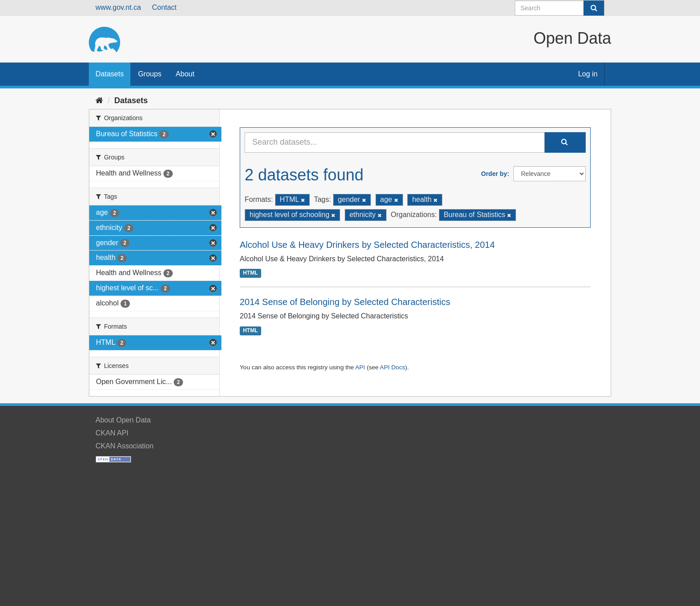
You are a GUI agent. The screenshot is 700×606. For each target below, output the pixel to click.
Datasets (110, 74)
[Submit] (594, 8)
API (360, 367)
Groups (150, 74)
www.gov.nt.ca (118, 7)
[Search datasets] (560, 8)
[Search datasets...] (395, 142)
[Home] (99, 100)
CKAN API (112, 433)
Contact (164, 7)
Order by (494, 174)
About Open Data (123, 420)
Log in (588, 74)
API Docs (393, 367)
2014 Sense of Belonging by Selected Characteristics (345, 302)
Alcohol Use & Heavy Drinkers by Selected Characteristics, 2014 (367, 245)
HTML (250, 273)
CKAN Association (125, 446)
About (185, 74)
